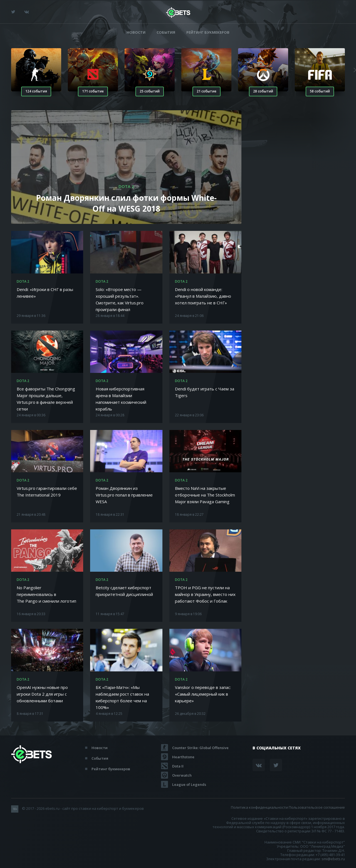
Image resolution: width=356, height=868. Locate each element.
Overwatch (182, 775)
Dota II (178, 766)
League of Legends (189, 784)
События (166, 32)
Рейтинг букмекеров (208, 32)
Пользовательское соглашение (317, 807)
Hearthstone (183, 757)
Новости (136, 32)
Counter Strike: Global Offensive (200, 748)
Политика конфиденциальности (259, 807)
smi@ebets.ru (333, 859)
